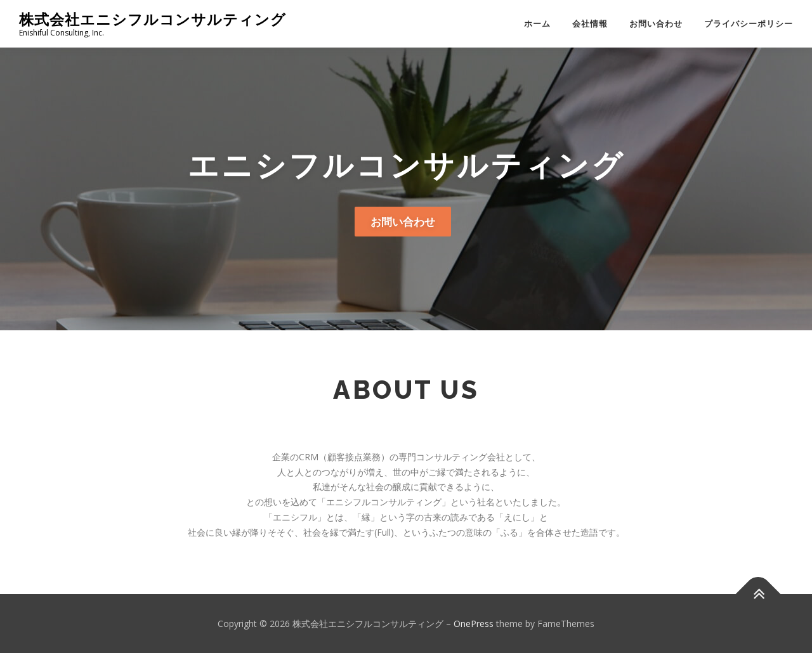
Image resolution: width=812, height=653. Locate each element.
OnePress (474, 624)
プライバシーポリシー (749, 24)
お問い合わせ (656, 24)
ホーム (537, 24)
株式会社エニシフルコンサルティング (153, 19)
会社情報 (590, 24)
